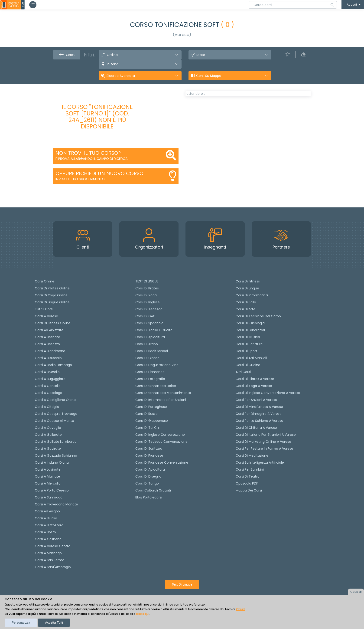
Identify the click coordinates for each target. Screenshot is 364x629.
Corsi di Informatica (252, 295)
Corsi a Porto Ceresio (52, 490)
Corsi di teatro (248, 476)
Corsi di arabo (147, 344)
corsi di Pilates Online (52, 288)
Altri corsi (243, 372)
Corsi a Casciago (49, 393)
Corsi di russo (146, 414)
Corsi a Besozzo (47, 344)
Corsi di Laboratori (250, 330)
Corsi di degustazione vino (157, 365)
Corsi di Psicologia (250, 323)
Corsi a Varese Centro (53, 546)
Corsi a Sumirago (49, 497)
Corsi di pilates (147, 288)
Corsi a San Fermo (50, 560)
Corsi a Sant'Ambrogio (53, 567)
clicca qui (143, 614)
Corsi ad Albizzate (49, 330)
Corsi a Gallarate (48, 435)
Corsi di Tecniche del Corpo (258, 316)
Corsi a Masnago (48, 553)
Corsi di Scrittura (249, 344)
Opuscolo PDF (247, 483)
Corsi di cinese (147, 358)
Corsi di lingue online (52, 302)
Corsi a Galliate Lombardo (56, 442)
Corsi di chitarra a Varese (256, 428)
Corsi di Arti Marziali (251, 358)
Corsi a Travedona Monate (56, 504)
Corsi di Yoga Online (51, 295)
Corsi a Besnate (47, 337)
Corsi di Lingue (247, 288)
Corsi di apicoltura (150, 337)
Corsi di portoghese (151, 407)
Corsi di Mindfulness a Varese (259, 407)
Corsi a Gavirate (48, 449)
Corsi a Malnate (47, 476)
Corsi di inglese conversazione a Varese (268, 393)
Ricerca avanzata (121, 76)
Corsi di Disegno (148, 476)
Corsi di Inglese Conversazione (160, 435)
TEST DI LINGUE (147, 281)
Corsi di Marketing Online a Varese (263, 442)
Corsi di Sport (246, 351)
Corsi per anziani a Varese (256, 400)
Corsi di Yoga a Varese (254, 386)
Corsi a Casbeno (48, 539)
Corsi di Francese (149, 455)
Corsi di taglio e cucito (154, 330)
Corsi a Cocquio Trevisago (56, 414)
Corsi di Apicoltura (150, 469)
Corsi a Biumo (46, 518)
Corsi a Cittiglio (47, 407)
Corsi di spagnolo (149, 323)
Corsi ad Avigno (47, 511)
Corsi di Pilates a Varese (255, 379)
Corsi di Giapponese (152, 421)
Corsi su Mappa (209, 76)
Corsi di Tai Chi (147, 428)
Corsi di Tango (147, 483)
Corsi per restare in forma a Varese (264, 449)
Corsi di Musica (248, 337)
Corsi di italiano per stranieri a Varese (266, 435)
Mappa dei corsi (249, 490)
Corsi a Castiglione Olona (55, 400)
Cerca (67, 55)
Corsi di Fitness (248, 281)
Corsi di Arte (245, 309)
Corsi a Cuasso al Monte (54, 421)
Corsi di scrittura (149, 449)
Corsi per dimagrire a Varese (259, 414)
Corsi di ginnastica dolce (156, 386)
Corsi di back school (152, 351)
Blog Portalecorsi (149, 497)
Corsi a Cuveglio (48, 428)
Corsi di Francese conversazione (162, 462)
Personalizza (21, 622)
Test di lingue (182, 584)
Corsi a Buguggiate (50, 379)
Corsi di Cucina (248, 365)
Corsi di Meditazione (252, 455)
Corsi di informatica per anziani (161, 400)
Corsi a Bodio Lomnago (53, 365)
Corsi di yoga (146, 295)
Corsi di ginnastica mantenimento (163, 393)
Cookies (356, 592)
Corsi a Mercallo (48, 483)
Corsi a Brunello (47, 372)
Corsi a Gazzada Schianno (56, 455)
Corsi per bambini (250, 469)
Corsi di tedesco (149, 309)
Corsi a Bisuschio (48, 358)
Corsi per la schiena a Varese (259, 421)
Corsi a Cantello (48, 386)
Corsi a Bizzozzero (49, 525)
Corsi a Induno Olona (52, 462)
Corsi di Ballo (246, 302)
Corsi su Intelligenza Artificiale (260, 462)
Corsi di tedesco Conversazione (161, 442)
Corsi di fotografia (150, 379)
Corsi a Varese (46, 316)
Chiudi (241, 609)
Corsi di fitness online (53, 323)
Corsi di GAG (145, 316)
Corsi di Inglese (148, 302)
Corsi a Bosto (45, 532)
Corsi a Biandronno (50, 351)
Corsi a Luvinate (48, 469)
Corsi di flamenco (150, 372)
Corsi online (45, 281)
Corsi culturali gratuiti (153, 490)
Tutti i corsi (44, 309)
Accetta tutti (54, 622)
